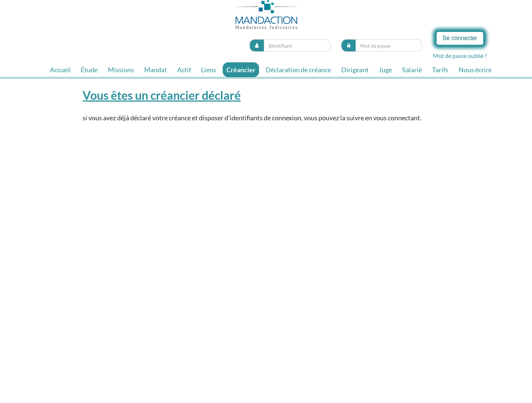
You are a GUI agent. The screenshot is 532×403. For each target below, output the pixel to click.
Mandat (156, 70)
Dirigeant (355, 70)
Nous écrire (475, 70)
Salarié (412, 70)
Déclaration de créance (298, 70)
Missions (121, 70)
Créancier (241, 70)
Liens (209, 70)
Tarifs (440, 70)
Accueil (60, 70)
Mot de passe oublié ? (460, 56)
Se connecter (460, 38)
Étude (89, 70)
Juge (385, 70)
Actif (184, 70)
